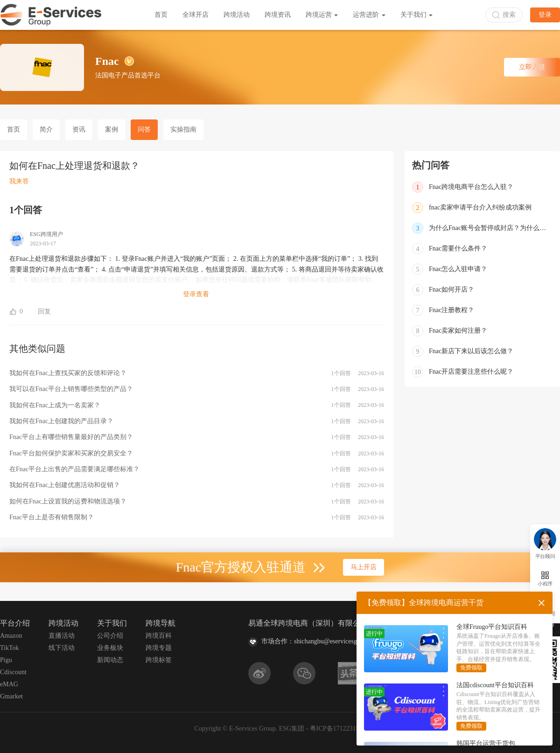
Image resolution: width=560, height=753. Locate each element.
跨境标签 (159, 660)
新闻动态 (110, 660)
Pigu (6, 660)
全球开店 (196, 15)
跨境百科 (159, 636)
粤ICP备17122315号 (338, 729)
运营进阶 (369, 15)
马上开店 (364, 567)
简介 (46, 129)
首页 (161, 15)
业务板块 (110, 648)
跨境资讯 (278, 15)
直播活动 (62, 636)
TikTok (10, 648)
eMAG (9, 684)
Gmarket (11, 696)
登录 (545, 15)
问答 (144, 129)
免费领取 (471, 668)
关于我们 (417, 15)
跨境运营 (322, 15)
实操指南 (183, 129)
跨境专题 (159, 648)
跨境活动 (237, 15)
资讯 (79, 129)
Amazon (11, 636)
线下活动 (62, 648)
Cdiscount (13, 672)
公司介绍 (110, 636)
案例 (112, 129)
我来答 (19, 181)
